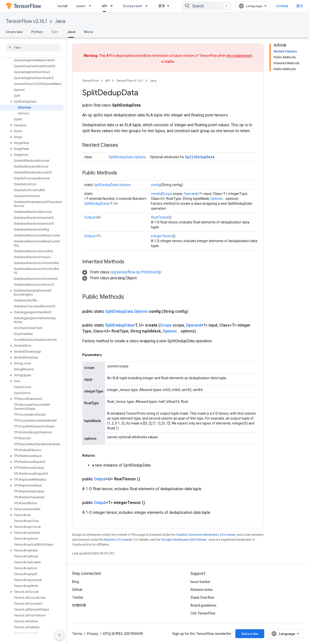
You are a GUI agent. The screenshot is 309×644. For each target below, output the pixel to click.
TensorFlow (90, 81)
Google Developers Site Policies (184, 540)
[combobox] (207, 6)
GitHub (282, 6)
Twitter (78, 597)
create (156, 194)
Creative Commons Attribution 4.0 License (206, 535)
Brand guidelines (203, 605)
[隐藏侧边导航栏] (59, 635)
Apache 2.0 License (118, 540)
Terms (77, 634)
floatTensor (160, 217)
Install (62, 6)
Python (37, 32)
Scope (167, 194)
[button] (32, 102)
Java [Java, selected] (71, 32)
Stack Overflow (202, 597)
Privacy (93, 634)
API (107, 81)
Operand (190, 194)
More (88, 32)
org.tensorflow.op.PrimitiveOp (136, 272)
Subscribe (250, 634)
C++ (55, 32)
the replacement (239, 56)
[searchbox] (33, 47)
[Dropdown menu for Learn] (91, 6)
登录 (300, 6)
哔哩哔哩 (79, 605)
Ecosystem (133, 6)
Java (60, 21)
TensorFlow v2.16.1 (26, 21)
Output (90, 217)
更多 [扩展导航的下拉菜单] (162, 6)
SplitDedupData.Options (127, 157)
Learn (81, 6)
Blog (76, 582)
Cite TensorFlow (203, 613)
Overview (14, 32)
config (156, 185)
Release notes (202, 590)
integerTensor (162, 236)
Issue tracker (201, 582)
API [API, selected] (104, 6)
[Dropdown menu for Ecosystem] (148, 6)
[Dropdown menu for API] (113, 6)
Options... (218, 199)
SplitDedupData (200, 157)
